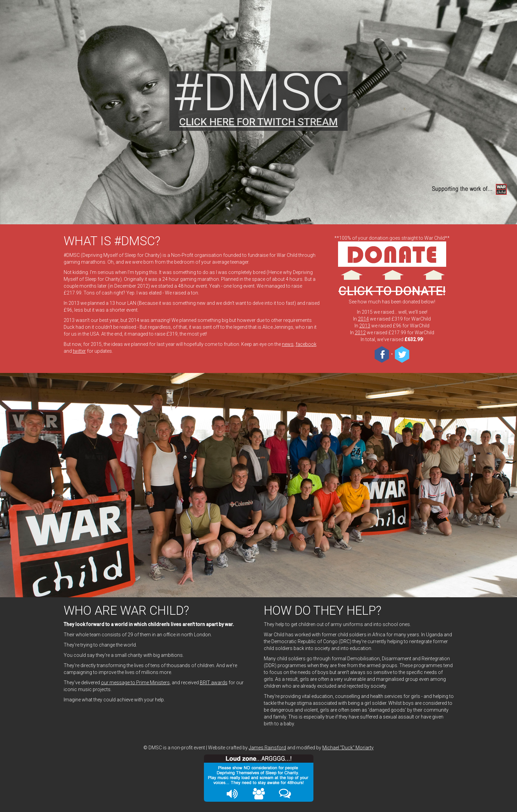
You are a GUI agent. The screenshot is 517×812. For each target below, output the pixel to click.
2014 (363, 319)
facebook (306, 344)
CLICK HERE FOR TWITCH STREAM (258, 122)
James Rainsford (267, 748)
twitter (79, 351)
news (288, 344)
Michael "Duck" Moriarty (348, 748)
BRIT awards (214, 683)
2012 (360, 333)
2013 (365, 326)
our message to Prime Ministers (135, 683)
